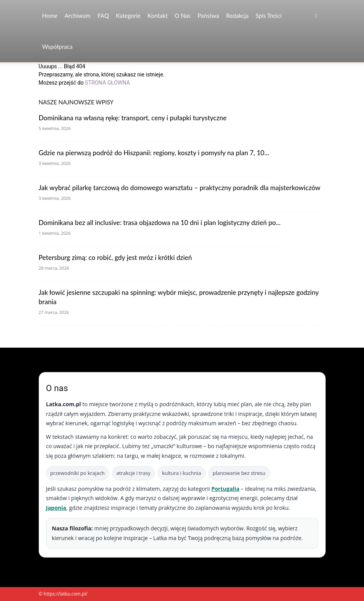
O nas (183, 16)
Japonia (56, 508)
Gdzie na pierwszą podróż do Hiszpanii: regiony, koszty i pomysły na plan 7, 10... (154, 153)
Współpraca (58, 47)
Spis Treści (268, 16)
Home (50, 16)
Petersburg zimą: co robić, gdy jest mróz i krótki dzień (116, 257)
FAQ (103, 16)
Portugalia (225, 489)
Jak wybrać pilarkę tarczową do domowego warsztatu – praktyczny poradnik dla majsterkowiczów (180, 188)
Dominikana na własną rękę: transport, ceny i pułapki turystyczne (133, 118)
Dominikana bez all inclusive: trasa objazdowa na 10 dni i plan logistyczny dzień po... (160, 223)
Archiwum (77, 16)
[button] (316, 16)
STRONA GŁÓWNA (107, 83)
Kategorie (128, 16)
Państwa (209, 16)
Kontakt (158, 16)
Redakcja (237, 16)
